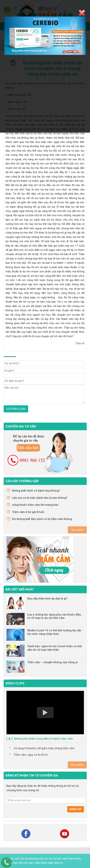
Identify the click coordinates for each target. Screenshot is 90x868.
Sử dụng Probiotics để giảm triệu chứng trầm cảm (44, 748)
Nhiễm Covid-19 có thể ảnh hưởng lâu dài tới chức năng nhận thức (54, 632)
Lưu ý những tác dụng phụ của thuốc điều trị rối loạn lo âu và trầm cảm (54, 616)
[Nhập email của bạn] (45, 800)
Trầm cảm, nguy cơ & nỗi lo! (31, 755)
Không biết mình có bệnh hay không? (36, 491)
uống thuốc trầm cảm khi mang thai (35, 505)
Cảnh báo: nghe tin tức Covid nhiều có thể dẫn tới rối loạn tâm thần (55, 648)
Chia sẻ (80, 343)
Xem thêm (77, 530)
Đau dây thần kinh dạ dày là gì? (47, 599)
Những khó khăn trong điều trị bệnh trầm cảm (43, 739)
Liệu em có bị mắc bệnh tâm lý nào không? (40, 498)
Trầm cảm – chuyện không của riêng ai (53, 662)
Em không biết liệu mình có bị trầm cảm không (42, 519)
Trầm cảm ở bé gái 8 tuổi (28, 512)
